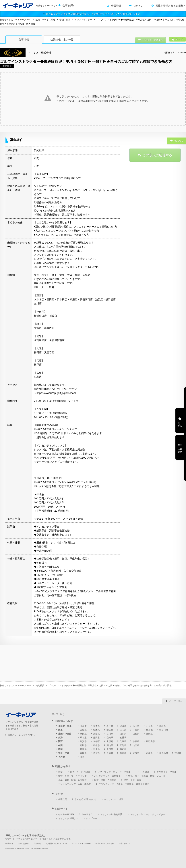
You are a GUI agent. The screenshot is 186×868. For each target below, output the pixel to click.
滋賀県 (83, 741)
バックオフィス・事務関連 (107, 776)
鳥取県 (83, 745)
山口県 (136, 745)
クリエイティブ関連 (166, 772)
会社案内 (9, 844)
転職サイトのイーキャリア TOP (16, 20)
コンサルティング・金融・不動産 (75, 784)
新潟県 (83, 734)
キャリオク (87, 814)
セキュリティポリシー (82, 844)
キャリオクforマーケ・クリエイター (148, 814)
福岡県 (83, 753)
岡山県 (110, 745)
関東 (60, 730)
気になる (180, 425)
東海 (60, 738)
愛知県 (110, 738)
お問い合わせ (23, 844)
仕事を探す (69, 5)
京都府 (96, 741)
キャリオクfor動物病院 (111, 814)
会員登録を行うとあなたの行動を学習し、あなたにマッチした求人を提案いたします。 (93, 14)
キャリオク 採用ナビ (68, 818)
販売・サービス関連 (45, 20)
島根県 (96, 745)
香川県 (96, 749)
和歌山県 (150, 741)
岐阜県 (83, 738)
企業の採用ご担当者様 (105, 844)
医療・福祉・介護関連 (105, 780)
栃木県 (96, 730)
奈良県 (136, 741)
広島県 (123, 745)
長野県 (149, 734)
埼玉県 (123, 730)
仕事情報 (24, 40)
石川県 (110, 734)
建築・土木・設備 (133, 780)
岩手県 (110, 726)
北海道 (83, 726)
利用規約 (37, 844)
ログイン (138, 6)
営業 (60, 772)
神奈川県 (164, 730)
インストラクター (83, 20)
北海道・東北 (65, 726)
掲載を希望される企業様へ (171, 6)
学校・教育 (65, 20)
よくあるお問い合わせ (86, 799)
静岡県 (96, 738)
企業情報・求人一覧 (62, 40)
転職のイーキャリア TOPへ (21, 735)
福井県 (123, 734)
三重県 (123, 738)
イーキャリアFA (66, 814)
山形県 (149, 726)
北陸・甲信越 (65, 734)
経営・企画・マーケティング (72, 776)
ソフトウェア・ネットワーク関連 (114, 772)
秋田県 (136, 726)
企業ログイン (124, 844)
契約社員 (40, 686)
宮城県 (123, 726)
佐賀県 (96, 753)
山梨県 (136, 734)
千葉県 (136, 730)
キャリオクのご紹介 (114, 799)
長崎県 (110, 753)
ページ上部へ (176, 701)
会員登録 (116, 6)
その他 (61, 757)
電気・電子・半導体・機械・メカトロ (147, 776)
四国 (60, 749)
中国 (60, 745)
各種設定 (63, 799)
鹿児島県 (164, 753)
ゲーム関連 (144, 772)
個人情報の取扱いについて (57, 844)
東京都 (149, 730)
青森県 (96, 726)
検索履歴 (180, 451)
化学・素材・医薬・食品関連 (72, 780)
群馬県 (110, 730)
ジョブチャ (92, 818)
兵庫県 (123, 741)
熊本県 (123, 753)
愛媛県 (110, 749)
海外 (82, 757)
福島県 (162, 726)
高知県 (123, 749)
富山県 (96, 734)
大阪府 (110, 741)
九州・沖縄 (64, 753)
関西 (60, 741)
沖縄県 (178, 753)
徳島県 (83, 749)
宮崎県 (149, 753)
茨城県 (83, 730)
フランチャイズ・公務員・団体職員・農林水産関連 (124, 784)
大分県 (136, 753)
